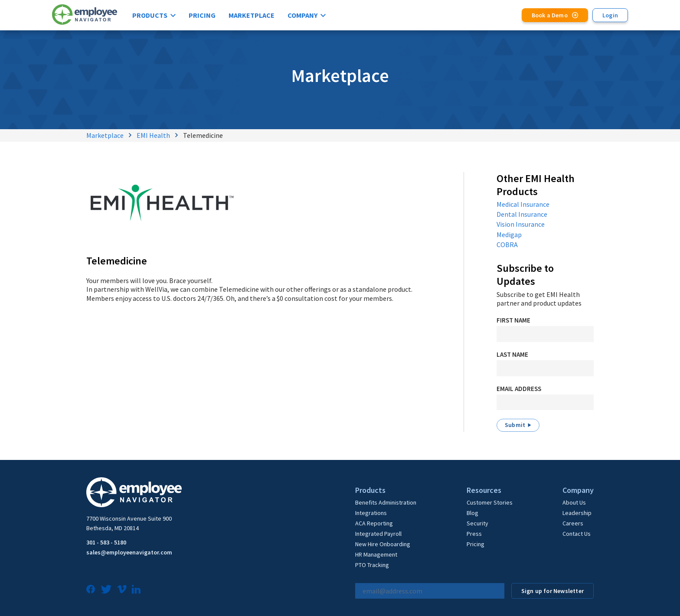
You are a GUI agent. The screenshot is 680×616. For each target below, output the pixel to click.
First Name (513, 320)
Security (477, 523)
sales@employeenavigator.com (129, 552)
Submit (515, 425)
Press (474, 534)
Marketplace (252, 15)
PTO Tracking (372, 565)
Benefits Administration (386, 502)
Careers (573, 523)
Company (302, 15)
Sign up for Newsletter (552, 591)
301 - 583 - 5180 (106, 542)
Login (610, 15)
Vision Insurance (521, 224)
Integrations (371, 513)
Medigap (509, 235)
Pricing (202, 15)
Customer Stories (490, 502)
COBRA (507, 244)
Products (150, 15)
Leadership (577, 513)
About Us (574, 502)
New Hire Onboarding (383, 544)
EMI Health (153, 135)
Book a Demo (550, 15)
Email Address (519, 389)
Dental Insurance (522, 214)
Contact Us (577, 534)
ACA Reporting (374, 523)
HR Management (376, 554)
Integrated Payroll (378, 534)
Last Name (512, 354)
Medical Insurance (523, 204)
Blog (472, 513)
